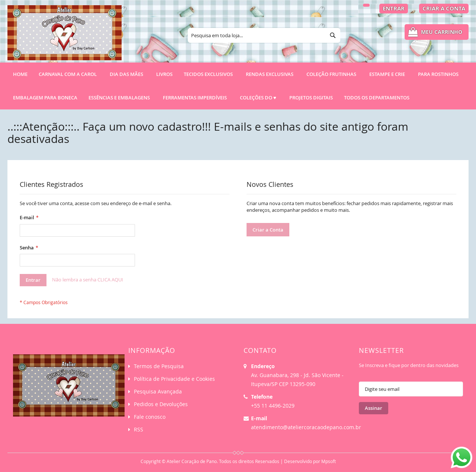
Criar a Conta (444, 8)
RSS (139, 429)
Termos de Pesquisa (159, 366)
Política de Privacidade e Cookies (174, 379)
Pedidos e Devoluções (161, 404)
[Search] (333, 35)
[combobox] (264, 35)
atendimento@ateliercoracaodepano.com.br (306, 427)
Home (20, 74)
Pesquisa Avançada (158, 391)
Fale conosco (150, 417)
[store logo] (65, 36)
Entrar (394, 8)
